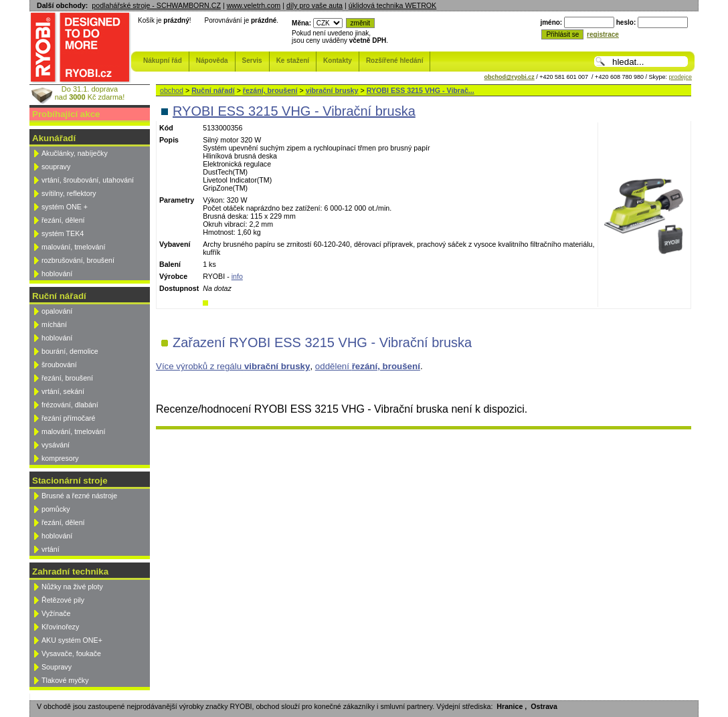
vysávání (56, 445)
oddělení (368, 366)
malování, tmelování (73, 247)
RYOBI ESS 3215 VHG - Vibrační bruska (294, 111)
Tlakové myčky (65, 680)
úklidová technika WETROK (392, 5)
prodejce (680, 77)
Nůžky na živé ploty (72, 587)
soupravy (56, 167)
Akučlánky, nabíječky (75, 153)
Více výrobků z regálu (233, 366)
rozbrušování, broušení (78, 260)
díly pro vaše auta (314, 5)
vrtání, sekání (63, 391)
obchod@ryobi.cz (510, 77)
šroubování (59, 365)
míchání (54, 324)
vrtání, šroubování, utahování (88, 180)
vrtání (51, 549)
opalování (57, 311)
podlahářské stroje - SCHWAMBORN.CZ (156, 5)
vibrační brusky (332, 90)
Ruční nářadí (213, 90)
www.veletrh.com (254, 5)
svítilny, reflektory (69, 193)
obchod (172, 90)
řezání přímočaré (69, 418)
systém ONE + (65, 207)
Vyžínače (56, 613)
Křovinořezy (60, 627)
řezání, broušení (67, 378)
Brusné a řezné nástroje (79, 496)
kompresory (60, 458)
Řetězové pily (63, 600)
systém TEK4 (63, 233)
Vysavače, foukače (71, 653)
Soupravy (57, 667)
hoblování (57, 274)
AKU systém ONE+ (72, 640)
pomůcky (56, 509)
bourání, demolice (70, 351)
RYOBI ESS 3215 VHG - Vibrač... (421, 90)
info (237, 276)
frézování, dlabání (70, 405)
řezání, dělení (63, 220)
